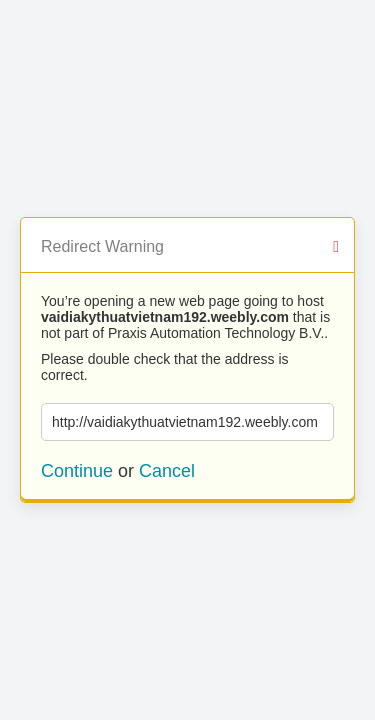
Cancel (167, 471)
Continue (77, 471)
